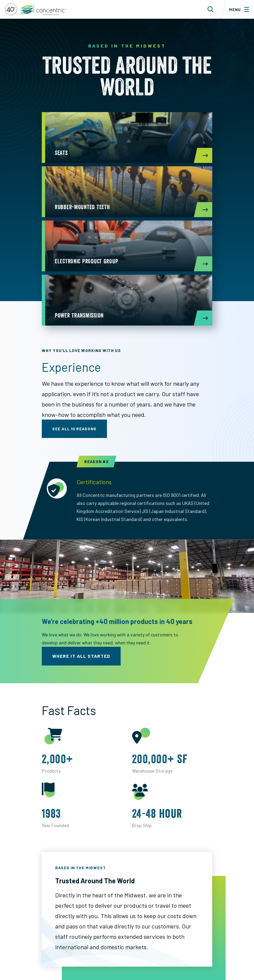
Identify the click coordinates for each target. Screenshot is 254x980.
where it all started (81, 656)
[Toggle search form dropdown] (211, 9)
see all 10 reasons (74, 429)
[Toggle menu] (238, 9)
